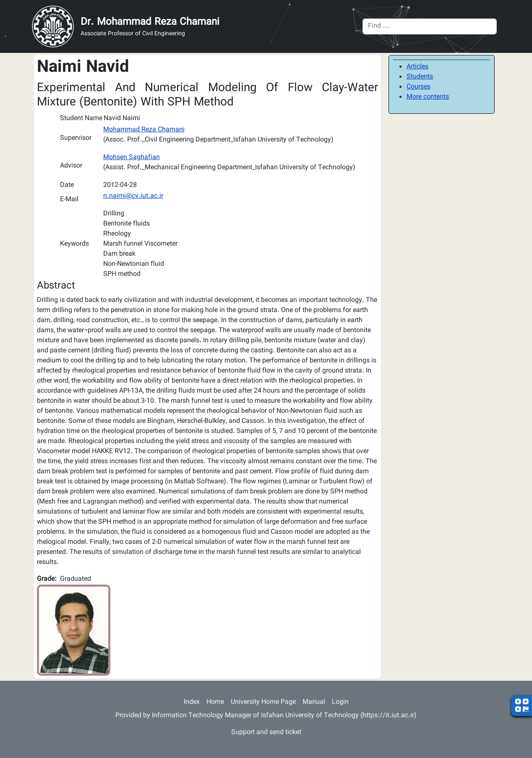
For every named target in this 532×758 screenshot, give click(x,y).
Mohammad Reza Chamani (144, 130)
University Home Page (263, 702)
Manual (314, 702)
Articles (417, 67)
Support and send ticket (266, 733)
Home (215, 702)
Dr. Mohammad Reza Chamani (150, 22)
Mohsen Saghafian (132, 158)
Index (192, 702)
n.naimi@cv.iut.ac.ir (133, 196)
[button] (74, 631)
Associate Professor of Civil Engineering (133, 34)
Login (340, 702)
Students (420, 77)
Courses (419, 87)
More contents (428, 97)
